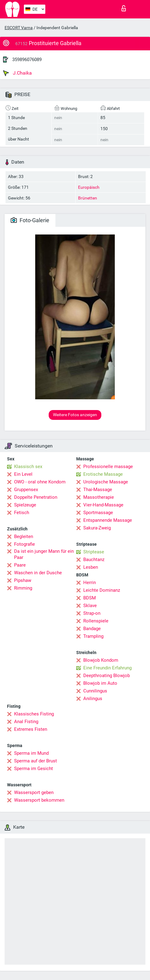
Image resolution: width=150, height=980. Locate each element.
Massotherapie (99, 497)
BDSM (90, 598)
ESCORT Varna (19, 28)
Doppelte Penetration (36, 497)
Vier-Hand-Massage (103, 505)
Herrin (90, 583)
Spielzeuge (25, 505)
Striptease (94, 552)
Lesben (91, 567)
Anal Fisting (26, 722)
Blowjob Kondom (101, 660)
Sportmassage (98, 513)
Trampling (93, 636)
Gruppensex (26, 490)
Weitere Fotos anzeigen (75, 415)
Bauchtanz (94, 560)
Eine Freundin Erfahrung (107, 668)
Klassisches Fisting (34, 714)
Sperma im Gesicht (34, 769)
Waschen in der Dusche (38, 573)
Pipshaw (23, 580)
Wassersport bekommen (39, 800)
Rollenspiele (96, 621)
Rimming (23, 588)
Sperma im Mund (31, 753)
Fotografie (24, 544)
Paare (20, 565)
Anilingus (93, 699)
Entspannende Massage (108, 520)
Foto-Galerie (30, 220)
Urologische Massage (106, 482)
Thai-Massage (98, 490)
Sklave (90, 606)
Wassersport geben (34, 792)
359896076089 (27, 60)
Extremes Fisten (31, 729)
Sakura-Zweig (97, 528)
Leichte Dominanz (102, 590)
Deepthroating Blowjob (107, 676)
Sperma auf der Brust (36, 761)
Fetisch (22, 513)
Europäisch (89, 187)
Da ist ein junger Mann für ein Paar (44, 554)
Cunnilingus (95, 691)
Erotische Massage (103, 474)
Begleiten (24, 536)
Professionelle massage (108, 467)
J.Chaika (17, 73)
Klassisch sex (28, 467)
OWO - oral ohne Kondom (40, 482)
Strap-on (92, 613)
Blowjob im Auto (100, 683)
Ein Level (23, 474)
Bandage (92, 629)
